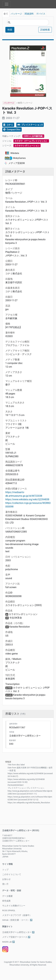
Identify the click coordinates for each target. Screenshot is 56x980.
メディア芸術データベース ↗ (16, 937)
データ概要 (7, 896)
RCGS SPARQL (9, 910)
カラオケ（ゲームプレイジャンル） (31, 141)
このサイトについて (12, 874)
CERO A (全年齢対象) (33, 136)
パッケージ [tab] (16, 14)
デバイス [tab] (41, 14)
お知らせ (6, 879)
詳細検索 (45, 30)
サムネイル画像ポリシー (14, 906)
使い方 (5, 884)
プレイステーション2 (30, 125)
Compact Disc (12, 130)
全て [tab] (6, 14)
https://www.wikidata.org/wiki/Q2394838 (27, 499)
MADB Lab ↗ (9, 942)
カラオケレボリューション (27, 146)
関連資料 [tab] (29, 14)
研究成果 (6, 901)
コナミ (8, 125)
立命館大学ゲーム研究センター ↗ (18, 932)
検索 (10, 30)
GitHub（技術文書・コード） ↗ (17, 920)
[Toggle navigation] (7, 4)
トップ (5, 870)
